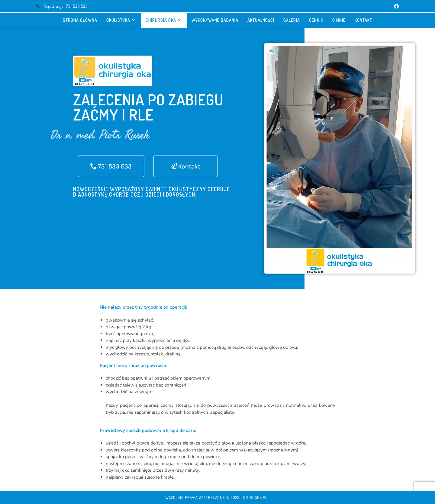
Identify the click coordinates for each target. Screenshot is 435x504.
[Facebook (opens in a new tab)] (395, 6)
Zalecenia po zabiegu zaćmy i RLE (148, 107)
